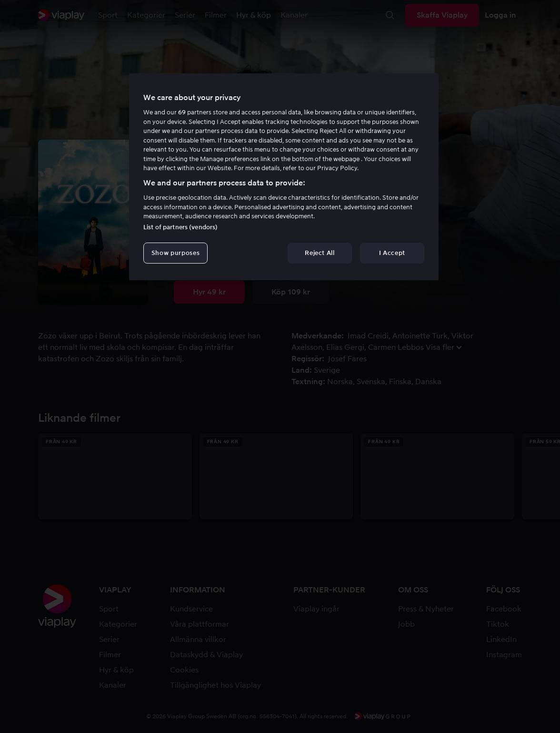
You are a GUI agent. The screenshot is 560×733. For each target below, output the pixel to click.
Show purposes (175, 253)
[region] (284, 177)
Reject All (320, 253)
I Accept (392, 253)
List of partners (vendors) (180, 227)
